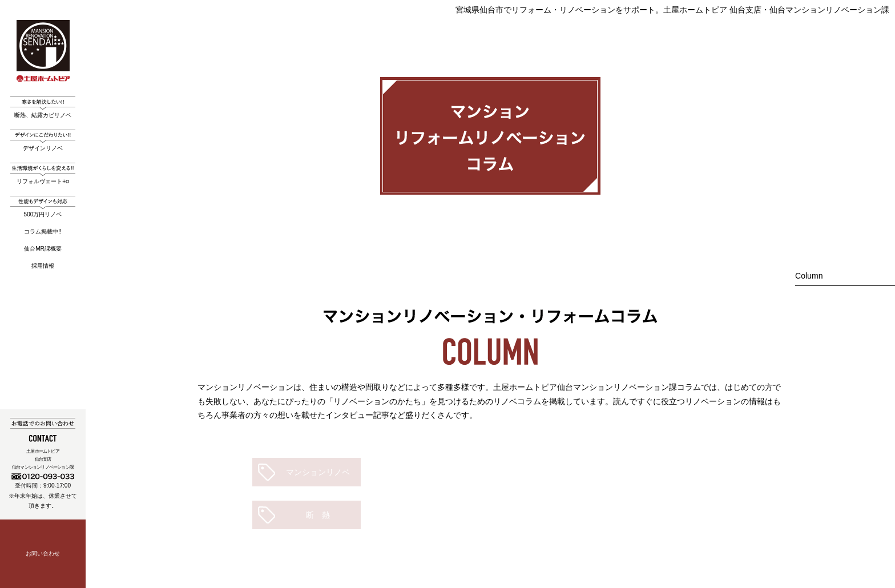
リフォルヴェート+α (43, 174)
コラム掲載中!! (43, 231)
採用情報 (43, 266)
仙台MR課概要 (43, 249)
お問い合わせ (43, 553)
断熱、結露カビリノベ (43, 107)
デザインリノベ (43, 140)
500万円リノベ (43, 207)
